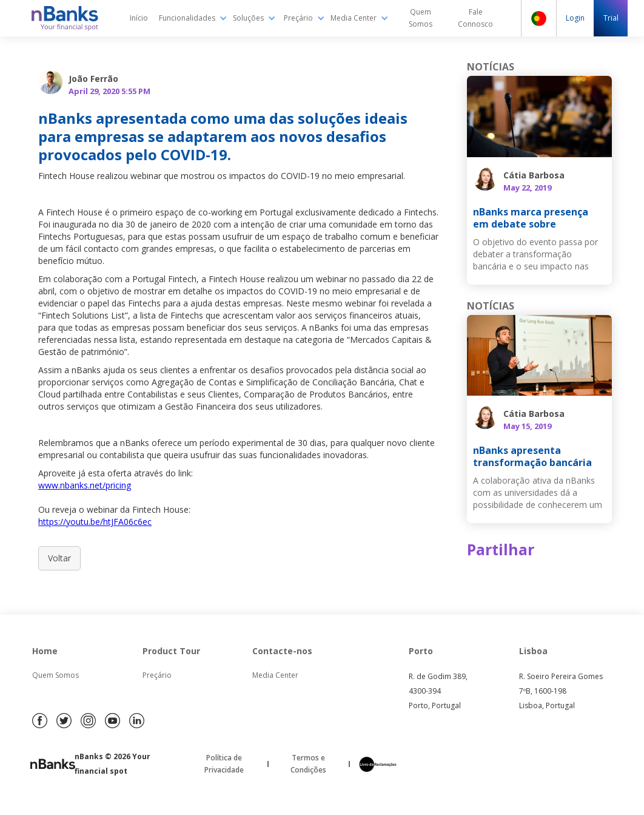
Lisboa (533, 651)
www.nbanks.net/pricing (85, 485)
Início (139, 18)
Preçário (157, 675)
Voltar (59, 558)
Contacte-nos (282, 651)
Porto (421, 651)
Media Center (275, 675)
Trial (611, 18)
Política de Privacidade (224, 764)
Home (45, 651)
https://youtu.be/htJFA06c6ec (95, 522)
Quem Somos (55, 675)
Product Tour (171, 651)
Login (575, 18)
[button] (193, 18)
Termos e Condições (308, 764)
